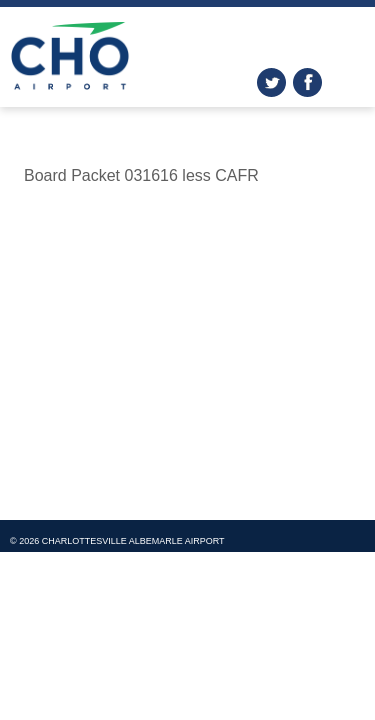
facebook (307, 82)
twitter (271, 82)
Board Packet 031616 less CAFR (141, 175)
